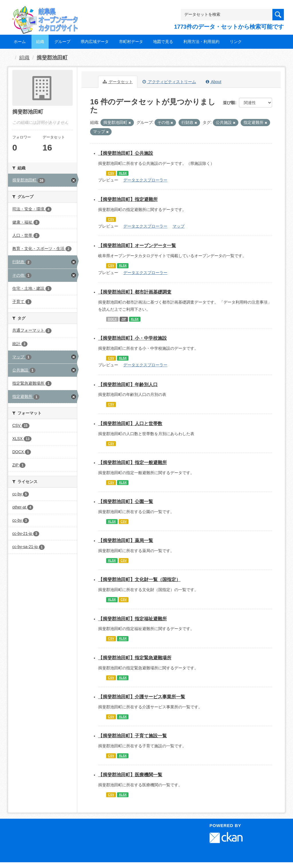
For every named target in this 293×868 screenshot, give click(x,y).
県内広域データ (95, 42)
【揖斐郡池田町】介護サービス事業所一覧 (142, 697)
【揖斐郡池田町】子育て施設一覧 (132, 736)
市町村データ (131, 42)
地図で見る (163, 42)
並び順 (229, 103)
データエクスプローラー (145, 180)
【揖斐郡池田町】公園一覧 (126, 502)
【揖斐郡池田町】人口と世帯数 (130, 424)
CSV (111, 173)
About (214, 82)
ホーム (20, 42)
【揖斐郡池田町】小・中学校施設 (132, 338)
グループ (62, 42)
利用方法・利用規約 (201, 42)
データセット (118, 82)
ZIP (124, 319)
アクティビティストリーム (169, 82)
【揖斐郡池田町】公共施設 (126, 153)
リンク (236, 42)
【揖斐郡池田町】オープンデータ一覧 (137, 246)
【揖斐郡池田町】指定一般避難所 (132, 463)
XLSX (123, 173)
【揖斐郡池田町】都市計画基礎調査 (135, 292)
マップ (179, 226)
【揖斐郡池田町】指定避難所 (128, 199)
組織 (40, 42)
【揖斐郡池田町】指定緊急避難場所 (135, 658)
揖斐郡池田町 (52, 58)
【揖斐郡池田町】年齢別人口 (128, 385)
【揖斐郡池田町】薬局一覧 (126, 540)
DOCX (112, 319)
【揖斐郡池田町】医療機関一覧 (130, 775)
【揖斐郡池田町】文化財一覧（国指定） (139, 579)
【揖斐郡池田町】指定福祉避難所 (132, 619)
